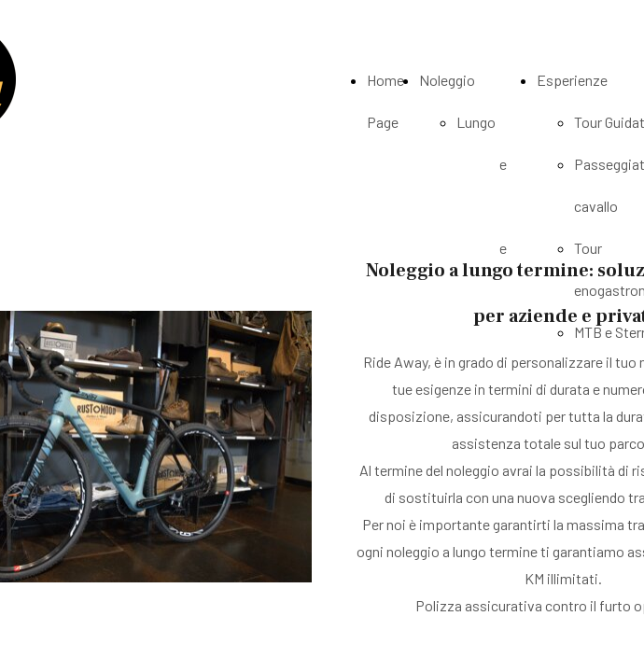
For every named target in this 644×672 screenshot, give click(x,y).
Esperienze (572, 80)
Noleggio (447, 80)
